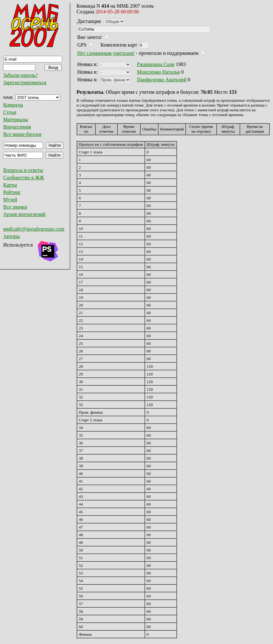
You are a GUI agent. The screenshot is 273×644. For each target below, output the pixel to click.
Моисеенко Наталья (158, 72)
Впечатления (17, 127)
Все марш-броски (22, 134)
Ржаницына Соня (156, 64)
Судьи (10, 112)
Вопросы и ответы (23, 170)
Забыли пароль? (20, 75)
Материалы (16, 119)
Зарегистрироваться (25, 82)
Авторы (11, 236)
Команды (13, 105)
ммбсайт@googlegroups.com (34, 229)
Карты (10, 185)
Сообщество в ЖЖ (24, 178)
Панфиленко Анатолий (162, 80)
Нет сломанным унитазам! (106, 53)
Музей (10, 200)
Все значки (15, 207)
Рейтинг (12, 192)
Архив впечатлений (24, 214)
